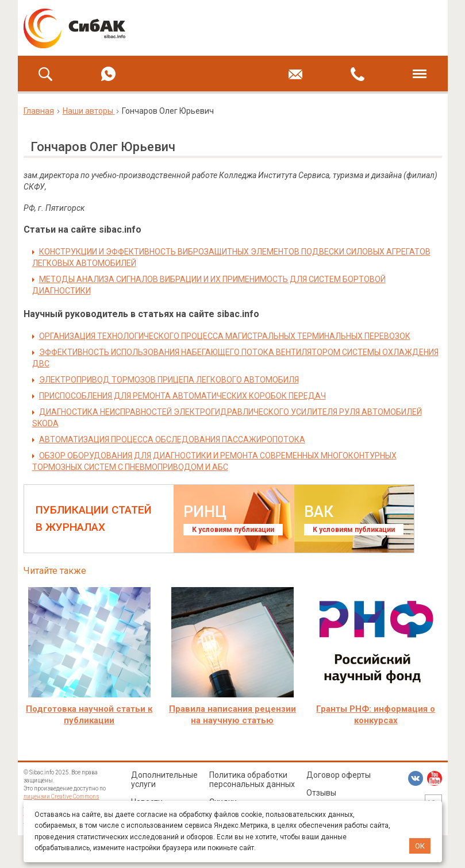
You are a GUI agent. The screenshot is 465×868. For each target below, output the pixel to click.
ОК (420, 846)
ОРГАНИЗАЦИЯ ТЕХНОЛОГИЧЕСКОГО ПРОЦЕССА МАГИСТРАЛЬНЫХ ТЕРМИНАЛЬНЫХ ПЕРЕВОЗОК (225, 336)
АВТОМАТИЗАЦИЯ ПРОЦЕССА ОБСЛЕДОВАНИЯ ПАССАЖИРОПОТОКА (172, 439)
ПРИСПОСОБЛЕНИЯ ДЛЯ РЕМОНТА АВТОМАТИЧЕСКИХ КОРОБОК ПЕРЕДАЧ (182, 396)
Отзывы (321, 793)
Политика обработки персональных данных (252, 780)
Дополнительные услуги (164, 780)
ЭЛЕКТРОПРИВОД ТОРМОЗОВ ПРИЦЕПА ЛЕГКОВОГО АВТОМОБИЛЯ (169, 380)
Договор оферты (339, 775)
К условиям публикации (233, 530)
